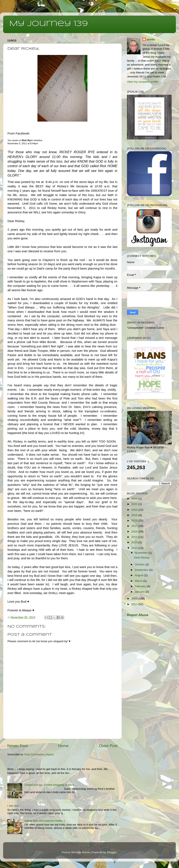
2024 (135, 499)
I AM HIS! (13, 806)
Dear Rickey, (142, 558)
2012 (135, 599)
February (141, 586)
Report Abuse (138, 615)
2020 (135, 510)
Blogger (112, 852)
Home (63, 746)
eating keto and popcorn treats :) (45, 821)
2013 (135, 548)
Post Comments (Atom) (39, 754)
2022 (135, 504)
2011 (135, 604)
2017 (135, 526)
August (139, 575)
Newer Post (17, 746)
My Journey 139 (49, 24)
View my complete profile (143, 82)
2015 (135, 537)
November (142, 553)
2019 (135, 515)
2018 (135, 520)
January (140, 592)
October (140, 564)
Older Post (108, 746)
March (139, 581)
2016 (135, 532)
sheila (151, 39)
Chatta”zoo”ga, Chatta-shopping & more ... (51, 785)
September (142, 570)
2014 (135, 542)
